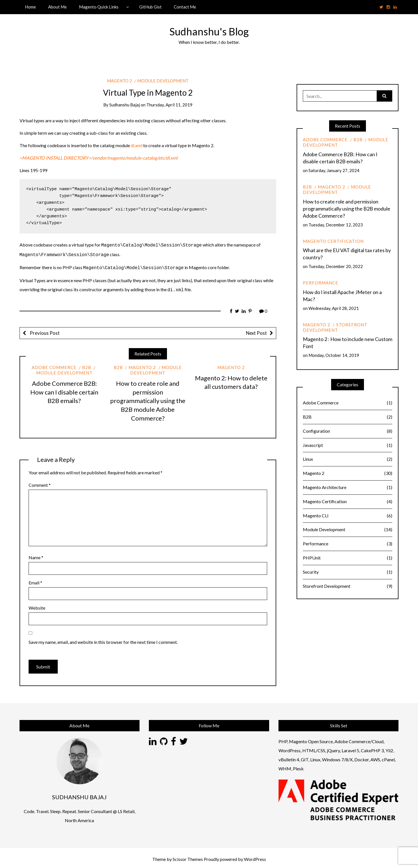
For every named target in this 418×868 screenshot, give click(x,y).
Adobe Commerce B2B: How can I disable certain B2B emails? (64, 390)
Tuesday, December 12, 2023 (336, 225)
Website (37, 606)
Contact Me (185, 7)
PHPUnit (348, 558)
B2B (87, 365)
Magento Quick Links (99, 7)
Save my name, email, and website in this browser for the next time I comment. (103, 640)
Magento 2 (119, 81)
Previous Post (44, 331)
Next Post (256, 331)
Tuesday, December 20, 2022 (336, 266)
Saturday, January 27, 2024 (334, 170)
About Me (57, 7)
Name (36, 555)
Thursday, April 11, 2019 (169, 105)
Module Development (163, 81)
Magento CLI (348, 516)
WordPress (255, 857)
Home (30, 7)
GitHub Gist (150, 7)
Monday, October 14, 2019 (334, 355)
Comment (40, 483)
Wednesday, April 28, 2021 (334, 308)
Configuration (348, 431)
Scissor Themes (188, 857)
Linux (348, 459)
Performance (321, 283)
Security (348, 572)
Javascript (348, 445)
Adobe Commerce (54, 365)
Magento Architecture (348, 487)
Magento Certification (333, 241)
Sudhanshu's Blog (209, 31)
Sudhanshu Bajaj (125, 105)
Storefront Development (335, 327)
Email (35, 580)
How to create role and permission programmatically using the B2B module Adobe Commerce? (148, 398)
